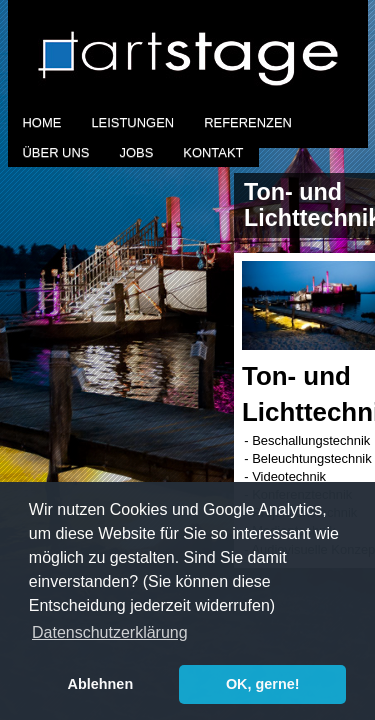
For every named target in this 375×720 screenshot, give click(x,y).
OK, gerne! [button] (263, 684)
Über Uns (56, 152)
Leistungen (132, 122)
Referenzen (248, 122)
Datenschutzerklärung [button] (110, 632)
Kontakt (213, 152)
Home (42, 122)
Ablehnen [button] (101, 684)
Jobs (136, 152)
